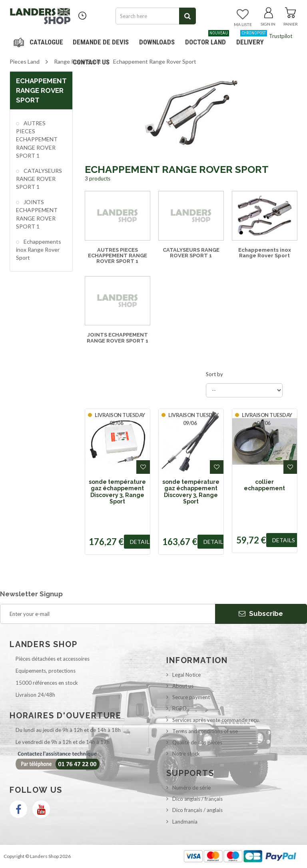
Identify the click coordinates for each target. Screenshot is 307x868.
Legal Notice (186, 675)
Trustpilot (281, 36)
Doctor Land (207, 39)
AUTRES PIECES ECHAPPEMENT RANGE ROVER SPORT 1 (37, 139)
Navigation (40, 42)
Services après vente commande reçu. (216, 720)
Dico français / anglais (197, 810)
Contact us (91, 62)
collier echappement (264, 485)
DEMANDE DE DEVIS (101, 42)
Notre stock (186, 754)
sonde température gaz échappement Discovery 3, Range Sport (117, 492)
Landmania (185, 822)
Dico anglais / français (197, 799)
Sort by (214, 374)
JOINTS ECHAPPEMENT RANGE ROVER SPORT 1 (37, 214)
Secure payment (191, 697)
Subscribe (261, 613)
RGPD (179, 708)
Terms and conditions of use (205, 731)
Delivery (252, 39)
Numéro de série (191, 788)
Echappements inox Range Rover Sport (39, 250)
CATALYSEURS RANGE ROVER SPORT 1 (39, 179)
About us (183, 686)
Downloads (157, 42)
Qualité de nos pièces (197, 742)
